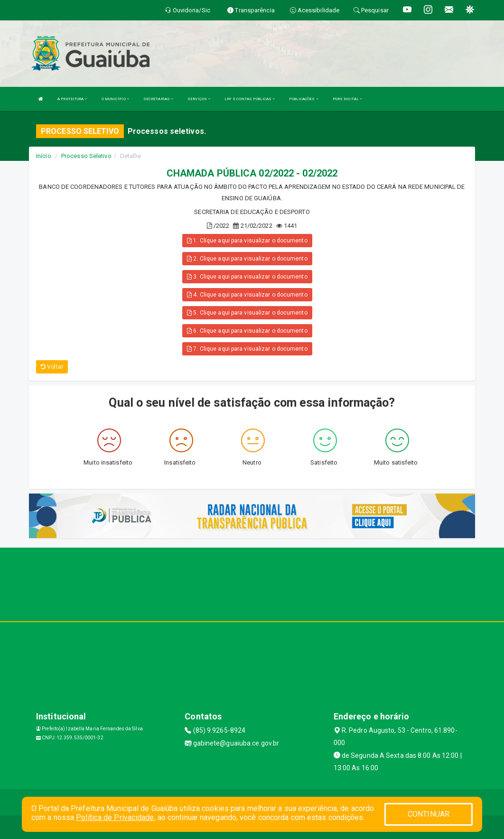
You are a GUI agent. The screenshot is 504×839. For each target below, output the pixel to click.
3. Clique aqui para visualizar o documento (247, 277)
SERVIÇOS (199, 99)
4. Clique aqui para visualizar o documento (247, 295)
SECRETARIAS (158, 99)
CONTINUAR (429, 814)
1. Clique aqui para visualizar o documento (247, 241)
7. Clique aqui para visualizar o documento (247, 349)
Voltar (52, 367)
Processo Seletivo (86, 156)
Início (44, 156)
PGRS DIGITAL (347, 99)
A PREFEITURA (72, 99)
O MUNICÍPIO (115, 99)
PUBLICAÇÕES (303, 99)
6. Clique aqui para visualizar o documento (247, 331)
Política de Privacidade (115, 817)
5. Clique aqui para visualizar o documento (247, 313)
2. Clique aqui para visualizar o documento (247, 259)
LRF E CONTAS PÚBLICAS (250, 99)
